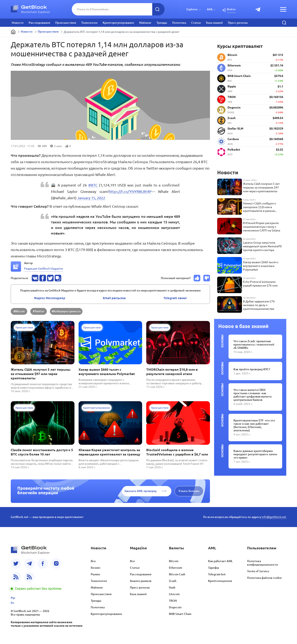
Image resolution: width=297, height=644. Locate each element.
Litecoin (174, 594)
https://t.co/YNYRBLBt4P (130, 191)
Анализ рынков (141, 581)
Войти (231, 9)
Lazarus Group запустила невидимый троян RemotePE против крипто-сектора (262, 246)
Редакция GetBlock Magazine (44, 269)
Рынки (95, 574)
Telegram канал (175, 298)
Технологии (89, 23)
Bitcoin (174, 561)
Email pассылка (114, 298)
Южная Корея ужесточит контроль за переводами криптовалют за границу (109, 452)
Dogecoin (175, 607)
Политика (179, 23)
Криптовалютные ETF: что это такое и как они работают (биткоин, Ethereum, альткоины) (254, 425)
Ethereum (176, 568)
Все (93, 561)
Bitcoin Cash (177, 574)
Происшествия (66, 23)
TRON (173, 601)
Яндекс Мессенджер (50, 298)
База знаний (214, 23)
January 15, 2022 (91, 198)
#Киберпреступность (66, 311)
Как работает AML (220, 561)
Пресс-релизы (238, 23)
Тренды (162, 23)
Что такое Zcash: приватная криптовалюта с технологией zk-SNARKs (254, 344)
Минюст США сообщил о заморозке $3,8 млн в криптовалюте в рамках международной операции (261, 207)
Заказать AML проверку (140, 491)
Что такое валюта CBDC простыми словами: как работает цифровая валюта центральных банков (252, 395)
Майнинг (145, 23)
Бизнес (96, 568)
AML (210, 9)
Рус (13, 598)
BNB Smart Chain (180, 614)
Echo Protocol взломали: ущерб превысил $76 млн (260, 284)
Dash (172, 587)
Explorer (192, 9)
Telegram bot (217, 574)
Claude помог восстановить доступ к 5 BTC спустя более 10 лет (42, 452)
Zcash (173, 581)
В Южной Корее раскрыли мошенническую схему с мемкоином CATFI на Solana (262, 227)
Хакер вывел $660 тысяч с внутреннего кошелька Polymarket (107, 372)
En (12, 603)
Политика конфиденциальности (263, 563)
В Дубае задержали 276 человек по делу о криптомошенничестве (259, 305)
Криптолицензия (220, 581)
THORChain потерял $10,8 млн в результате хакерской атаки (172, 372)
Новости (18, 23)
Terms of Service (258, 571)
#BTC (93, 185)
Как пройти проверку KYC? (252, 369)
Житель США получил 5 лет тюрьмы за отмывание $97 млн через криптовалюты (41, 374)
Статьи (196, 23)
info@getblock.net (274, 517)
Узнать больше (189, 491)
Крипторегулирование (118, 23)
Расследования (39, 23)
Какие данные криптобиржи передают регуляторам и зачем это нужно (255, 454)
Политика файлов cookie (264, 578)
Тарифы (214, 568)
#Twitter (39, 311)
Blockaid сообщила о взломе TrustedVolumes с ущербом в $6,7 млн (177, 452)
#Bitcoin (19, 311)
